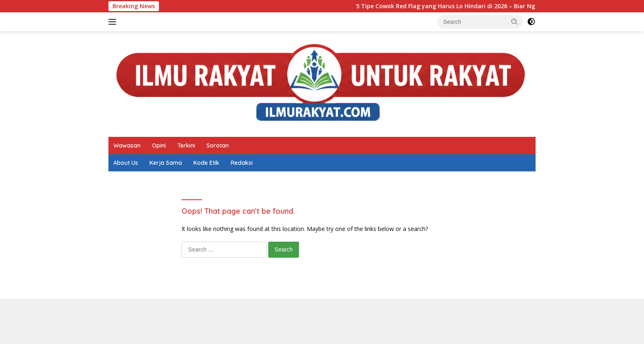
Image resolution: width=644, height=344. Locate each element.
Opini (159, 145)
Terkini (186, 145)
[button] (515, 21)
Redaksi (242, 163)
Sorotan (218, 145)
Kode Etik (206, 163)
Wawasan (127, 145)
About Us (126, 163)
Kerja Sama (166, 163)
